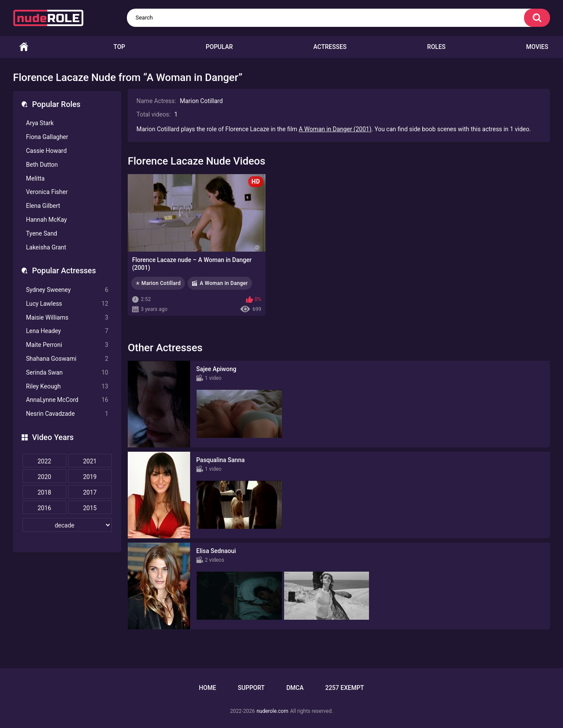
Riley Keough (67, 387)
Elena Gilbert (43, 206)
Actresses (330, 47)
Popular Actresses (64, 270)
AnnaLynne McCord (67, 400)
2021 (90, 461)
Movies (537, 47)
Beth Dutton (42, 165)
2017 (90, 492)
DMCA (295, 688)
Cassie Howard (46, 151)
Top (119, 47)
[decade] (67, 525)
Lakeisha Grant (46, 247)
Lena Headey (67, 331)
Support (251, 688)
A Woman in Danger (224, 283)
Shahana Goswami (67, 359)
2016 (44, 508)
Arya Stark (40, 123)
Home (24, 47)
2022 (44, 461)
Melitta (35, 178)
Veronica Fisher (47, 192)
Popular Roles (56, 104)
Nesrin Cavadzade (67, 414)
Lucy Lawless (67, 304)
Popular (219, 47)
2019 (90, 477)
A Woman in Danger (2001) (335, 129)
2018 (44, 492)
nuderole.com (272, 711)
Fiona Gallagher (47, 137)
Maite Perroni (67, 345)
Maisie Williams (67, 318)
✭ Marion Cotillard (158, 283)
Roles (436, 47)
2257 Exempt (345, 688)
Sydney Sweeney (67, 290)
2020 (44, 477)
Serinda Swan (67, 373)
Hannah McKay (46, 220)
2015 (90, 508)
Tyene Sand (42, 233)
